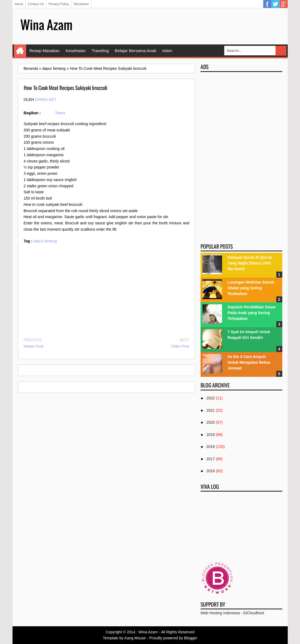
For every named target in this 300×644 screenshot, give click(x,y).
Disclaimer (81, 4)
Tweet (60, 113)
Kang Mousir (135, 638)
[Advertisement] (183, 26)
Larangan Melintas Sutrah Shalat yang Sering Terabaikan (251, 288)
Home (20, 51)
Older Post (180, 346)
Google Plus (284, 4)
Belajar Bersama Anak (135, 51)
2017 (210, 459)
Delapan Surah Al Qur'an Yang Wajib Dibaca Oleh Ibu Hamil (250, 263)
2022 (210, 398)
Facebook (267, 4)
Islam (167, 51)
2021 (210, 410)
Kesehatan (76, 51)
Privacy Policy (59, 4)
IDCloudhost (254, 613)
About (19, 4)
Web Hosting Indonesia (220, 613)
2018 (210, 447)
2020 (210, 422)
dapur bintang (45, 241)
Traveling (100, 51)
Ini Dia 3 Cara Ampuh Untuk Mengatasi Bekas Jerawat (249, 362)
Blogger (190, 638)
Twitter (275, 4)
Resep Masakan (45, 51)
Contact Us (36, 4)
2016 (210, 471)
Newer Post (34, 346)
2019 (210, 435)
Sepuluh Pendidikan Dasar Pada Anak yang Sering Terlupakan (252, 313)
